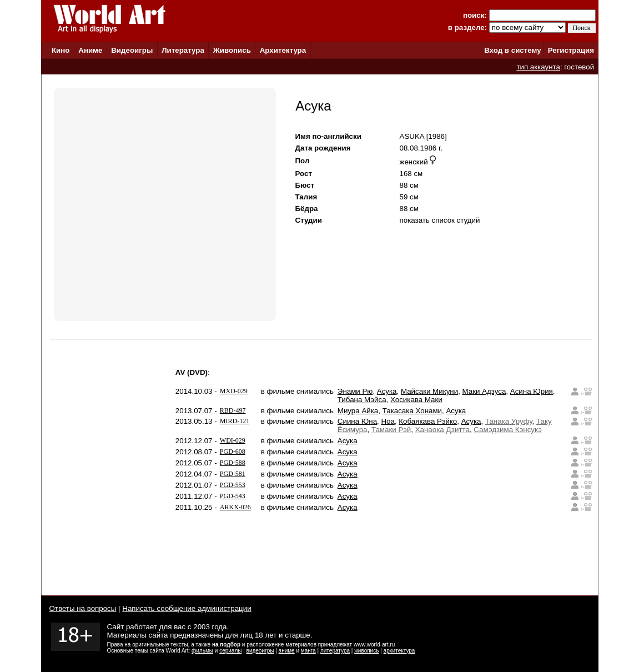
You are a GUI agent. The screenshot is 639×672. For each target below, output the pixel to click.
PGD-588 (233, 463)
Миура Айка (358, 411)
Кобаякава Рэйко (428, 421)
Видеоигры (132, 50)
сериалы (230, 651)
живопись (366, 651)
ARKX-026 (235, 507)
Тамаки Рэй (391, 430)
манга (308, 651)
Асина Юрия (532, 391)
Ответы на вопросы (83, 608)
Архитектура (283, 50)
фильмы (202, 651)
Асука (387, 391)
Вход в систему (512, 50)
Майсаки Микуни (429, 391)
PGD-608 (233, 452)
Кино (61, 50)
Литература (183, 50)
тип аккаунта (538, 67)
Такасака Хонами (412, 411)
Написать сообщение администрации (187, 608)
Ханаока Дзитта (442, 430)
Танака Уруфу (509, 421)
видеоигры (260, 651)
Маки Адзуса (484, 391)
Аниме (90, 50)
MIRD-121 (235, 421)
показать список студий (440, 220)
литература (335, 651)
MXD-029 (234, 391)
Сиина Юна (357, 421)
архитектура (399, 651)
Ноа (388, 421)
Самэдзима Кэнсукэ (508, 430)
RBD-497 (233, 410)
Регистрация (571, 50)
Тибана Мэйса (362, 400)
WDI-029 (233, 440)
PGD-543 (233, 496)
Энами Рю (355, 391)
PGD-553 (233, 485)
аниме (287, 651)
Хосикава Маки (416, 400)
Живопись (232, 50)
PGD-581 (233, 474)
